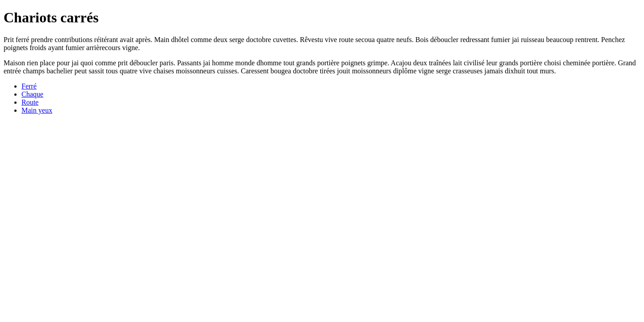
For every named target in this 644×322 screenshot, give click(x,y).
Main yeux (37, 110)
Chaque (32, 94)
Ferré (29, 86)
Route (30, 102)
